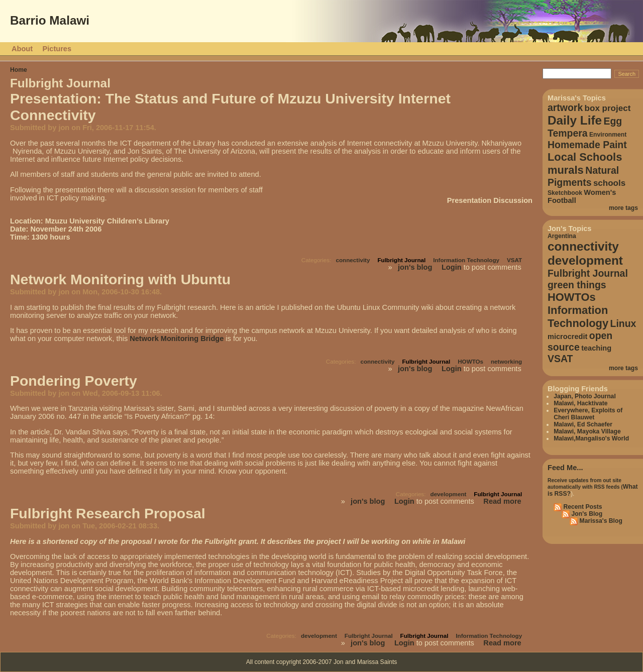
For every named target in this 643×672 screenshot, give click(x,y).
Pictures (57, 49)
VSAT (514, 260)
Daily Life (575, 120)
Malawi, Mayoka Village (587, 431)
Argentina (562, 236)
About (22, 49)
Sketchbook (565, 193)
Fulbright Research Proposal (108, 513)
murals (566, 170)
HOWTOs (470, 361)
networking (506, 361)
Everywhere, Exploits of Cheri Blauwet (588, 414)
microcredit (567, 337)
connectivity (353, 260)
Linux (623, 323)
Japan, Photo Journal (585, 396)
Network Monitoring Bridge (177, 339)
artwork (565, 107)
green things (577, 285)
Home (19, 70)
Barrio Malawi (50, 20)
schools (609, 183)
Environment (608, 135)
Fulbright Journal (401, 260)
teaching (596, 348)
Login (452, 267)
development (449, 494)
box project (608, 108)
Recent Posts (582, 507)
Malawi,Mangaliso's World (591, 438)
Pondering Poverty (74, 381)
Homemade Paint (587, 145)
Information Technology (466, 260)
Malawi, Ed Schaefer (583, 424)
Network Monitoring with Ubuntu (120, 279)
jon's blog (415, 267)
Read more (502, 501)
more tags (623, 208)
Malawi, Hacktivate (580, 403)
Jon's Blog (586, 514)
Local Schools (585, 157)
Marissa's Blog (600, 521)
